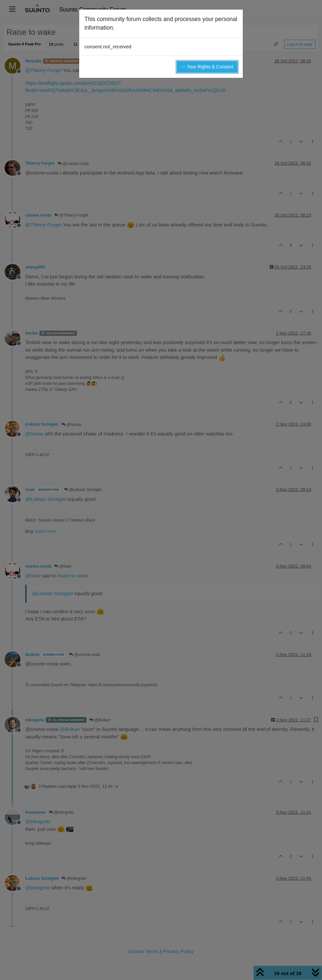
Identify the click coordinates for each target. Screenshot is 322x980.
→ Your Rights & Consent (207, 67)
